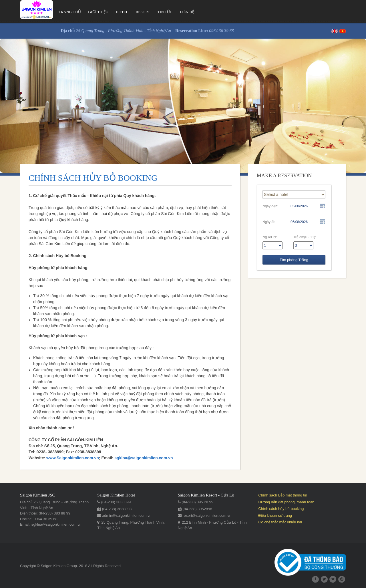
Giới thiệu (98, 12)
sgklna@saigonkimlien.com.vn (144, 458)
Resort (143, 12)
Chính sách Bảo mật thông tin (283, 495)
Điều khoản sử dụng (275, 516)
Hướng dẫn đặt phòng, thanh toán (286, 502)
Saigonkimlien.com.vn (78, 458)
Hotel (122, 12)
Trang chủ (70, 12)
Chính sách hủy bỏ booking (281, 509)
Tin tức (165, 12)
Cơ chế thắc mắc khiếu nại (280, 522)
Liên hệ (187, 12)
